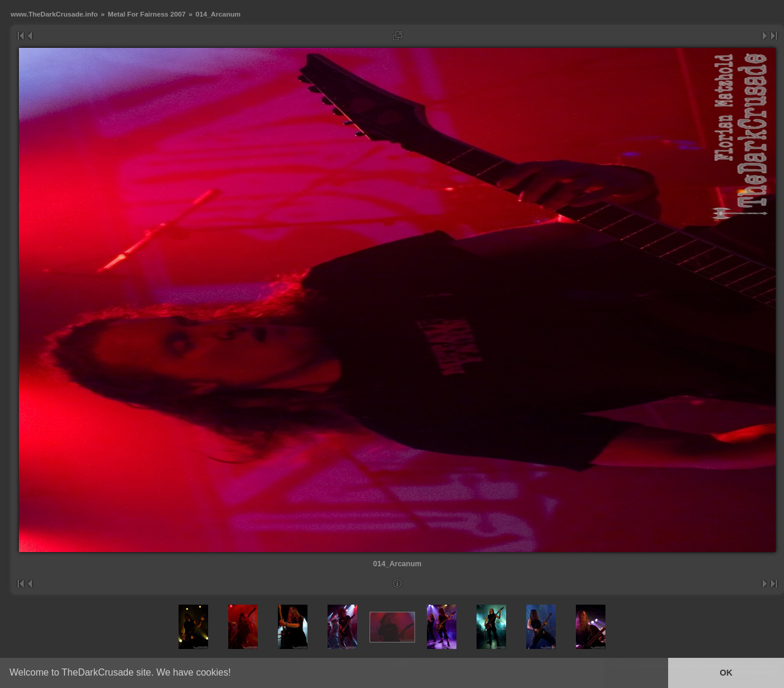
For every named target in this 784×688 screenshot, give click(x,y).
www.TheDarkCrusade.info (54, 14)
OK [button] (726, 673)
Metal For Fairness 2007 (147, 14)
